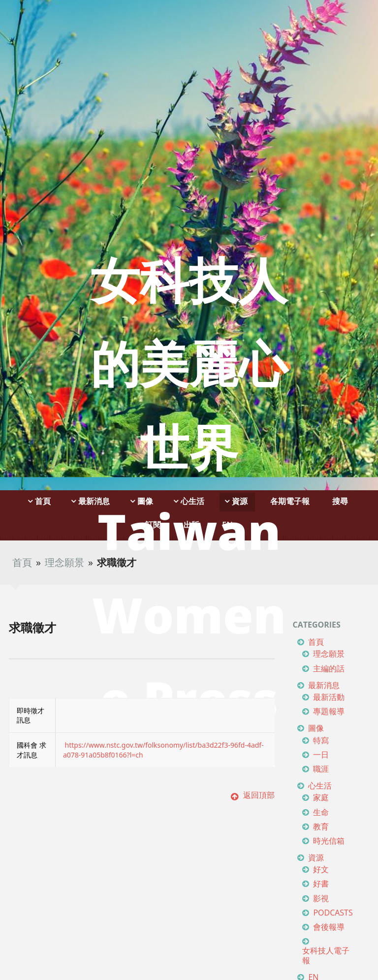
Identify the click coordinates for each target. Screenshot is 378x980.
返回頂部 (252, 795)
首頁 (22, 562)
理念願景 (64, 562)
